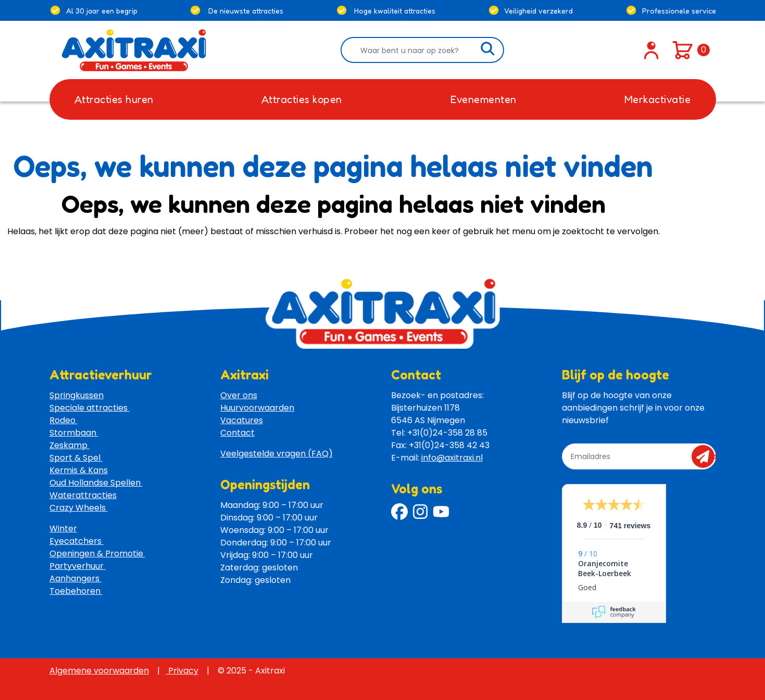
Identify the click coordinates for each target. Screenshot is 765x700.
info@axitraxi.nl (452, 458)
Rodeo (64, 420)
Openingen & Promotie (97, 553)
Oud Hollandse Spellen (96, 483)
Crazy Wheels (79, 508)
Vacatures (242, 420)
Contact (237, 433)
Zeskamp (70, 445)
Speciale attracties (90, 408)
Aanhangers (76, 578)
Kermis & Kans (79, 470)
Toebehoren (76, 591)
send (706, 456)
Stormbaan (74, 433)
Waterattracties (83, 495)
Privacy (182, 671)
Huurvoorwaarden (257, 408)
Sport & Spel (76, 458)
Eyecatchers (77, 541)
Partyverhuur (78, 566)
